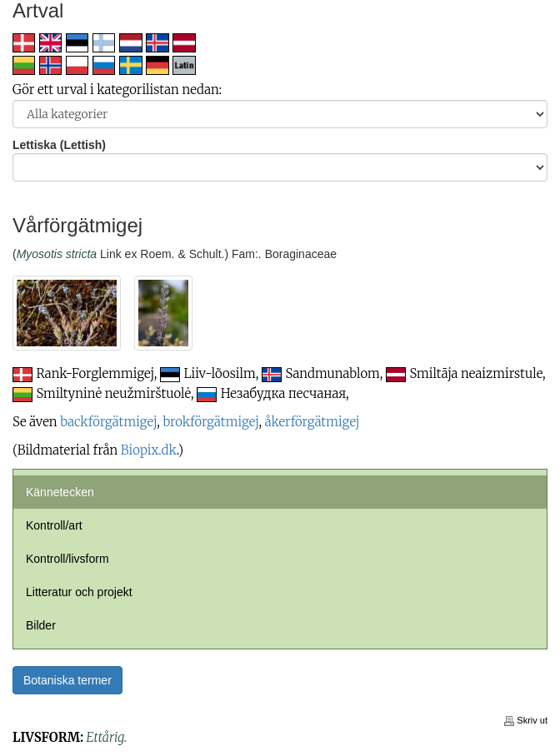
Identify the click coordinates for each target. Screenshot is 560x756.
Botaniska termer (67, 680)
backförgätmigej (108, 422)
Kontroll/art (54, 525)
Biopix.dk (149, 450)
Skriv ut (526, 720)
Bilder (41, 625)
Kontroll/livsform (67, 559)
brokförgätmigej (210, 422)
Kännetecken (60, 492)
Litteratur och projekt (79, 592)
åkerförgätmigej (312, 422)
